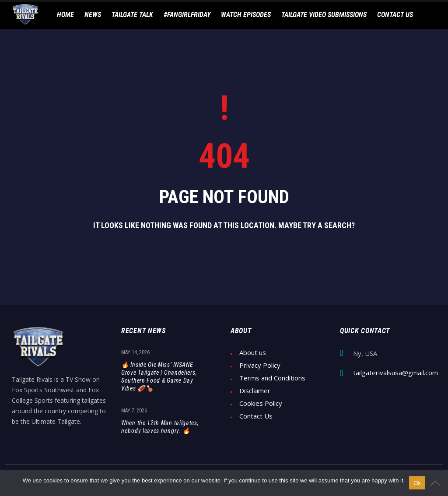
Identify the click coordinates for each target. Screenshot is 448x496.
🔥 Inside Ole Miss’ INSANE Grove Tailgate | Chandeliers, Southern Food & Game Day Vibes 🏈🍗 (159, 376)
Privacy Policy (260, 365)
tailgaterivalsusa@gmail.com (395, 373)
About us (253, 353)
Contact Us (256, 416)
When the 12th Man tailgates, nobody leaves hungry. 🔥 (160, 427)
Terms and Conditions (272, 378)
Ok (417, 483)
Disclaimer (255, 391)
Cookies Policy (261, 403)
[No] (437, 483)
